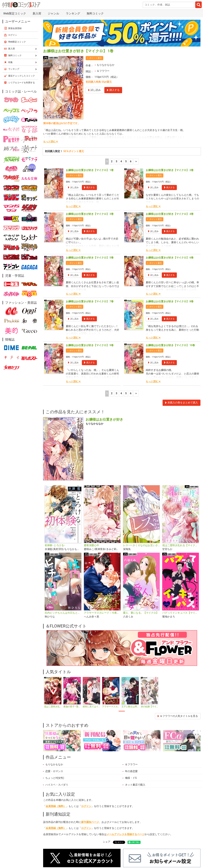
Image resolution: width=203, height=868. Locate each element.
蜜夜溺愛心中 (92, 545)
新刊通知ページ (90, 822)
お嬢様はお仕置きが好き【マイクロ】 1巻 (90, 170)
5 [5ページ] (126, 161)
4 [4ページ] (121, 161)
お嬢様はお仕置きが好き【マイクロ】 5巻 (90, 258)
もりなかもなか (106, 65)
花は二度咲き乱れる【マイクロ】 (181, 545)
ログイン (86, 806)
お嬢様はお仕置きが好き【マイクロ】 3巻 (90, 214)
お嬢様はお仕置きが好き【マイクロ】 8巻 (170, 302)
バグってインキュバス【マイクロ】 (181, 613)
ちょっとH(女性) (55, 778)
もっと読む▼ (51, 142)
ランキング (73, 13)
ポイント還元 (95, 58)
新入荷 (37, 13)
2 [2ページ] (112, 161)
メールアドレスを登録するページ (126, 834)
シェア (107, 842)
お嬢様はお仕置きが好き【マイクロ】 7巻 (90, 302)
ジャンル (53, 13)
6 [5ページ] (131, 161)
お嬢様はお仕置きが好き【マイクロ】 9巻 (90, 345)
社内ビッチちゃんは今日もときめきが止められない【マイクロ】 (63, 613)
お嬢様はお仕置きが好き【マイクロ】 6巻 (170, 258)
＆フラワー (103, 71)
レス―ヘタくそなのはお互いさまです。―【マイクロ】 (141, 545)
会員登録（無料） (56, 806)
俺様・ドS (131, 778)
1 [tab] (122, 711)
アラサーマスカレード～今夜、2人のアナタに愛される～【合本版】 (102, 613)
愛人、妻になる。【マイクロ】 (141, 613)
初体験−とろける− (55, 545)
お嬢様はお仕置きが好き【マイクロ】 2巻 (170, 170)
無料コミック (95, 13)
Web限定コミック (15, 13)
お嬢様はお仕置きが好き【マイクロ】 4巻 (170, 214)
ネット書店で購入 (135, 785)
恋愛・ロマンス (54, 771)
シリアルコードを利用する (22, 83)
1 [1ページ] (107, 161)
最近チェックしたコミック (22, 76)
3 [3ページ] (116, 161)
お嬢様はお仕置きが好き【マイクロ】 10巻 (170, 345)
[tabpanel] (53, 693)
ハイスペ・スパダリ (57, 785)
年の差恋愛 (131, 771)
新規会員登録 (15, 28)
